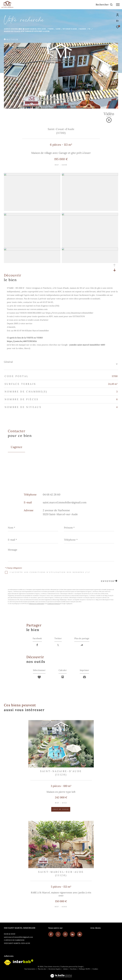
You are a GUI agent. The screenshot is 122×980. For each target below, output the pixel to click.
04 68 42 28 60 (52, 494)
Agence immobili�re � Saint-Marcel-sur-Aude (25, 29)
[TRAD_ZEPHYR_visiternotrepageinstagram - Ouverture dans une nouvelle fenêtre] (65, 934)
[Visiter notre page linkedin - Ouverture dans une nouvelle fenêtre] (72, 934)
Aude (58, 29)
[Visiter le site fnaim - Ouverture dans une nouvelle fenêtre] (7, 963)
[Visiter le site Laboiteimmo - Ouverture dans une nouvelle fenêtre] (61, 974)
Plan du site (42, 969)
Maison (83, 29)
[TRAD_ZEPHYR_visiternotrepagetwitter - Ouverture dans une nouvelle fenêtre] (58, 934)
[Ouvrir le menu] (118, 5)
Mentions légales (55, 969)
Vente (51, 29)
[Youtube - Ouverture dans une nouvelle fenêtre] (80, 934)
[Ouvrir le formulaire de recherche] (104, 5)
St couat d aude (70, 29)
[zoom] (32, 175)
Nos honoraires (30, 969)
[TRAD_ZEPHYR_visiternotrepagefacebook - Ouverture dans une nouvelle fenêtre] (51, 934)
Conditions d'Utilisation (54, 604)
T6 (89, 29)
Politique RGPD (84, 969)
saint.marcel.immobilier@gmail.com (65, 502)
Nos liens (73, 969)
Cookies (95, 969)
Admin (66, 969)
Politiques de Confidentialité (37, 604)
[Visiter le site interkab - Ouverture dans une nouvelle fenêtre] (23, 961)
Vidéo (109, 114)
